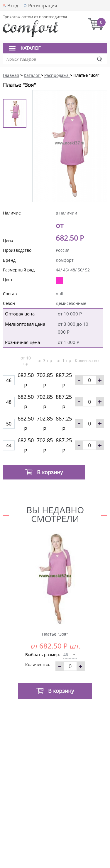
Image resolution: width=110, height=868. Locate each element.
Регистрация (43, 6)
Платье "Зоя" (55, 634)
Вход (13, 6)
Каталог (31, 48)
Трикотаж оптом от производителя (35, 17)
